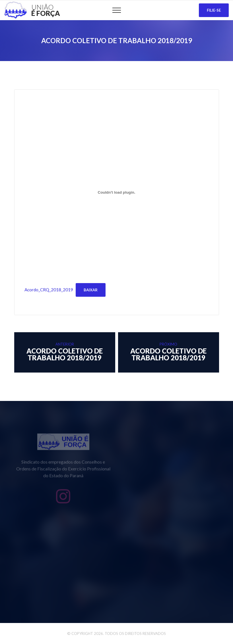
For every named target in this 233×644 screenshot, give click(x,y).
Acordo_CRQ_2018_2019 (49, 290)
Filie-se (214, 10)
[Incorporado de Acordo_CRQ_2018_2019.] (117, 192)
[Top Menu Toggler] (117, 10)
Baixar (91, 290)
